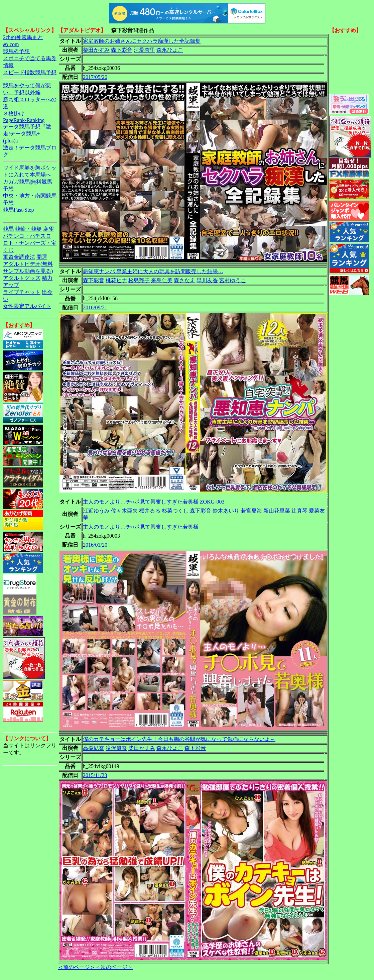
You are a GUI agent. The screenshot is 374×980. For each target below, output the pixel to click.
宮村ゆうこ (233, 280)
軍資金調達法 (19, 257)
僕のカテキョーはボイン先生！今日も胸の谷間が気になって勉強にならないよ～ (179, 739)
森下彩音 (122, 50)
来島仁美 (162, 280)
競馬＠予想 (16, 51)
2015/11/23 (95, 775)
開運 (42, 257)
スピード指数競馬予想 (30, 72)
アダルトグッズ (22, 278)
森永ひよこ (170, 50)
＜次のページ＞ (114, 967)
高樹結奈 (94, 748)
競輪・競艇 (28, 229)
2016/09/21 (95, 307)
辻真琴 (299, 511)
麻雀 (48, 229)
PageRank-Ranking (24, 120)
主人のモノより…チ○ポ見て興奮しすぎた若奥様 (141, 527)
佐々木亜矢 (124, 511)
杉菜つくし (175, 511)
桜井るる (150, 511)
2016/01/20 (95, 545)
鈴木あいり (226, 511)
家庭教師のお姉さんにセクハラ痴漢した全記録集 (142, 41)
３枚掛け (14, 114)
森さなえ (184, 280)
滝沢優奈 (116, 748)
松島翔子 (139, 280)
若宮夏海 (251, 511)
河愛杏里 (144, 50)
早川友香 (207, 280)
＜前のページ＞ (77, 967)
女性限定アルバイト (27, 306)
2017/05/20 (95, 77)
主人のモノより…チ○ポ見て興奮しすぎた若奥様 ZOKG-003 (154, 502)
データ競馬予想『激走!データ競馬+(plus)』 (27, 134)
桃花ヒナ (116, 280)
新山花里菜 (277, 511)
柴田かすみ (96, 50)
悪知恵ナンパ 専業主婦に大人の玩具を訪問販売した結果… (153, 271)
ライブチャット (22, 292)
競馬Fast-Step (18, 210)
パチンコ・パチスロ (27, 236)
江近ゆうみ (96, 511)
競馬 (8, 229)
